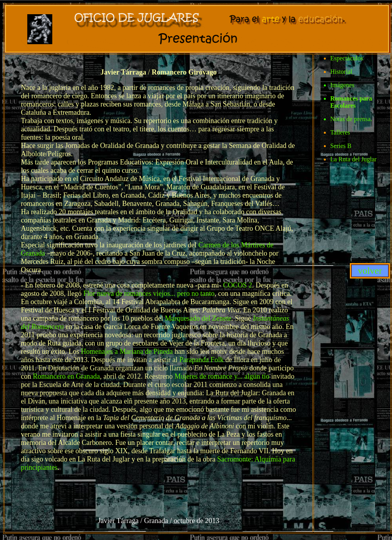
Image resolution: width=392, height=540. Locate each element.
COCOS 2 (238, 285)
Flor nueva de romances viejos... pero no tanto (149, 293)
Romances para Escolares (351, 102)
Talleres (340, 132)
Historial (341, 72)
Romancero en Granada (67, 376)
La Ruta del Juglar (353, 159)
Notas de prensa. (351, 119)
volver (370, 271)
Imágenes (342, 85)
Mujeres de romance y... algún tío (222, 376)
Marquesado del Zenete (198, 318)
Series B (341, 146)
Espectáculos (347, 58)
